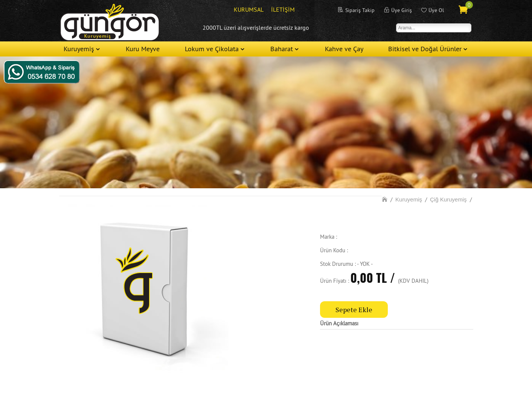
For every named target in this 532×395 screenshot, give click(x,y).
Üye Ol (436, 10)
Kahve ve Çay (344, 49)
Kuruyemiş (79, 49)
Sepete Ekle (354, 310)
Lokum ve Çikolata (212, 49)
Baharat (282, 49)
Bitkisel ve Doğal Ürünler (425, 49)
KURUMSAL (249, 9)
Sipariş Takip (360, 10)
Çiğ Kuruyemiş (448, 199)
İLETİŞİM (283, 9)
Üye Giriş (402, 10)
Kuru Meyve (143, 49)
